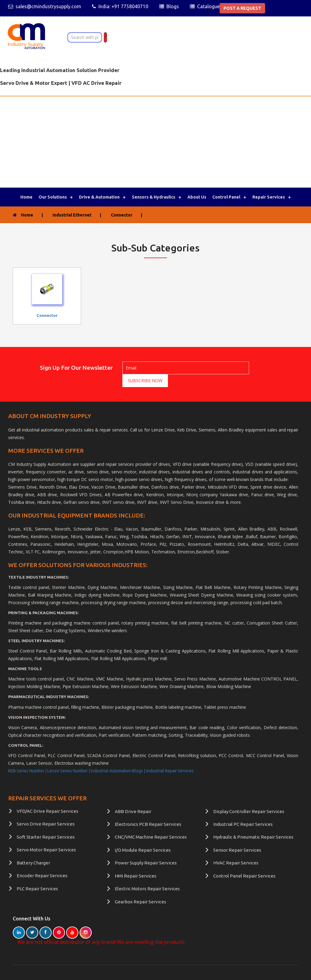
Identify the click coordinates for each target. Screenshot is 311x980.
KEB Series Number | (28, 758)
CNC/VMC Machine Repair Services (151, 824)
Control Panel (226, 197)
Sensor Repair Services (237, 837)
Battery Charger (33, 850)
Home (26, 197)
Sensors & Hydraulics (154, 197)
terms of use (67, 971)
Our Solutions (53, 197)
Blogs (173, 6)
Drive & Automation (99, 197)
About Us (197, 197)
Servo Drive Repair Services (46, 811)
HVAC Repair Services (236, 850)
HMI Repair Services (136, 863)
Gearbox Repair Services (140, 889)
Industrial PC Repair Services (243, 811)
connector (47, 315)
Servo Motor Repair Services (46, 837)
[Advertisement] (155, 142)
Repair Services (269, 197)
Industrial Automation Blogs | (118, 758)
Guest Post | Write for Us (107, 971)
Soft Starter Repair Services (46, 824)
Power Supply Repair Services (146, 850)
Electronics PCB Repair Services (148, 811)
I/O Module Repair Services (143, 837)
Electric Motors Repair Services (147, 876)
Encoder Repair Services (42, 863)
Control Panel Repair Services (244, 863)
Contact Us (28, 971)
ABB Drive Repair (133, 799)
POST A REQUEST (242, 8)
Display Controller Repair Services (249, 799)
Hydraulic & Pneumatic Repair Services (253, 824)
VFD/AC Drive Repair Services (48, 798)
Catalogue (208, 6)
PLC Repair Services (37, 876)
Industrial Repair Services (170, 758)
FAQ (47, 971)
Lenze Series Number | (69, 758)
